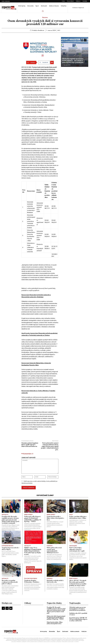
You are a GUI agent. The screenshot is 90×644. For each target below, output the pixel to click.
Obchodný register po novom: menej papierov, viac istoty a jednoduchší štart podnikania (73, 61)
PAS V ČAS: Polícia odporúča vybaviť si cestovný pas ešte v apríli (77, 549)
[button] (43, 11)
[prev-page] (82, 40)
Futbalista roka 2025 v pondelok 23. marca (78, 614)
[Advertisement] (10, 63)
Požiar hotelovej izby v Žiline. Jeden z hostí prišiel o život (55, 518)
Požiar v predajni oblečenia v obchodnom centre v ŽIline (78, 517)
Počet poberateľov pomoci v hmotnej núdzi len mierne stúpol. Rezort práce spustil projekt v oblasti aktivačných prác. (50, 446)
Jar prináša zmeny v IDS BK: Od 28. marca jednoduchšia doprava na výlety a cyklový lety (78, 619)
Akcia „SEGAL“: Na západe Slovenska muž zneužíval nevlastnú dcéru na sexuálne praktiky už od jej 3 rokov (78, 583)
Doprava (50, 546)
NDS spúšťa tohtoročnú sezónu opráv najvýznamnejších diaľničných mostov (54, 550)
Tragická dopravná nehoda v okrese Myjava (11, 548)
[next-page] (85, 40)
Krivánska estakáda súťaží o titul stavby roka (55, 581)
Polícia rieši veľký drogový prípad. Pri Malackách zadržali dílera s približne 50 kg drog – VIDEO (33, 519)
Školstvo (45, 18)
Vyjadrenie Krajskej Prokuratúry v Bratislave (32, 581)
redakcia (41, 30)
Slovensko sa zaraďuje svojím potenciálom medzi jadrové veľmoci (10, 582)
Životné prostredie (31, 578)
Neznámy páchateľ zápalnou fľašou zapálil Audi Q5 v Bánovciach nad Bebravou (30, 445)
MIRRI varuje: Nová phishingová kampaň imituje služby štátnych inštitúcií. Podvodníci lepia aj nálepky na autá (33, 551)
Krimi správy (28, 515)
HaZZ (71, 515)
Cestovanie (73, 546)
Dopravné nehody (8, 546)
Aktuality (5, 515)
